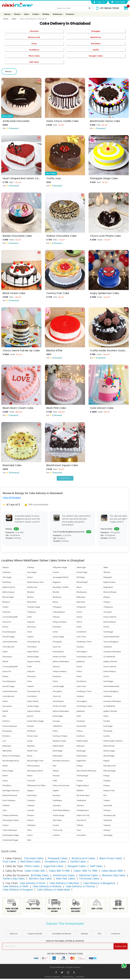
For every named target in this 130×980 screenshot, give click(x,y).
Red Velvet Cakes (31, 861)
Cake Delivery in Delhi (16, 886)
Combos (36, 14)
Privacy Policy (68, 977)
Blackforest (96, 37)
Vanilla (96, 50)
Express (8, 14)
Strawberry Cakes (55, 861)
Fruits (34, 44)
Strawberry (34, 50)
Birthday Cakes (40, 875)
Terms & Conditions (52, 977)
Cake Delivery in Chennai (80, 886)
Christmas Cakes (89, 878)
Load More (65, 478)
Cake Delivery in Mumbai (64, 883)
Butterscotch (34, 37)
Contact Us (116, 934)
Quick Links (9, 851)
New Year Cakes (66, 878)
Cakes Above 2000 (112, 871)
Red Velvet (96, 44)
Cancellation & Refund (62, 934)
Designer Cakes (96, 56)
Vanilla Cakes (78, 861)
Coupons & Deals (35, 934)
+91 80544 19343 (108, 8)
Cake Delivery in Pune (32, 883)
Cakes (27, 14)
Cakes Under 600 (35, 871)
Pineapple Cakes (58, 858)
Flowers (18, 14)
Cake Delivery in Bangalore (99, 883)
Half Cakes (34, 62)
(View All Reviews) (12, 498)
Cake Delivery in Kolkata (47, 886)
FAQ (99, 934)
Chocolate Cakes (34, 858)
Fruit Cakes (9, 861)
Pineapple (96, 31)
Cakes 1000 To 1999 (85, 871)
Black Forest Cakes (111, 858)
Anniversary (58, 14)
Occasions (71, 14)
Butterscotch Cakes (83, 858)
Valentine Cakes (88, 875)
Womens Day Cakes (114, 875)
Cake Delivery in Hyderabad (53, 889)
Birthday (46, 14)
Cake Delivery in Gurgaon (18, 889)
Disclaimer (80, 977)
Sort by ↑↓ (9, 71)
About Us (14, 934)
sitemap (84, 934)
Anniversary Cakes (64, 875)
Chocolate (34, 31)
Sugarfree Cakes (53, 866)
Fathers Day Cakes (14, 878)
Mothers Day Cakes (40, 878)
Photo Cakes (34, 56)
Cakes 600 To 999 (59, 871)
